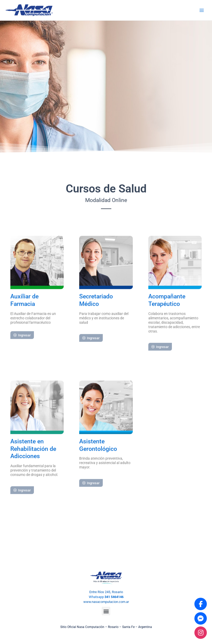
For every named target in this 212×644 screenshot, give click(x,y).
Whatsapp (106, 597)
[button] (106, 611)
